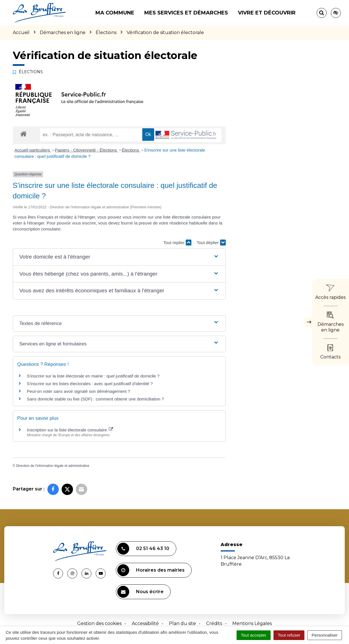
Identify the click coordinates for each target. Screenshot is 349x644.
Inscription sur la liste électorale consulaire (70, 430)
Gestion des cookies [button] (99, 623)
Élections (131, 150)
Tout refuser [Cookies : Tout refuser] (289, 635)
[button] (119, 257)
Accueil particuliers (33, 150)
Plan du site (182, 623)
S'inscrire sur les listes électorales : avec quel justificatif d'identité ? (90, 384)
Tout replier (177, 243)
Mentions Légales (252, 623)
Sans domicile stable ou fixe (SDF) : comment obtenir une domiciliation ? (96, 399)
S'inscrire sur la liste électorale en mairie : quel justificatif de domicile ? (93, 376)
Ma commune (115, 13)
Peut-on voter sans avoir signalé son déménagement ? (79, 391)
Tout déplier (211, 243)
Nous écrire (140, 592)
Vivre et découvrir (267, 13)
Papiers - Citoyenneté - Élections (86, 150)
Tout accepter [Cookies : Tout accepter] (254, 635)
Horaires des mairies (151, 570)
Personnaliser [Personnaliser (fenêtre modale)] (325, 635)
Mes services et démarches (186, 13)
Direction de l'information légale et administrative (53, 466)
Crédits (214, 623)
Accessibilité (145, 623)
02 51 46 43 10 (143, 549)
